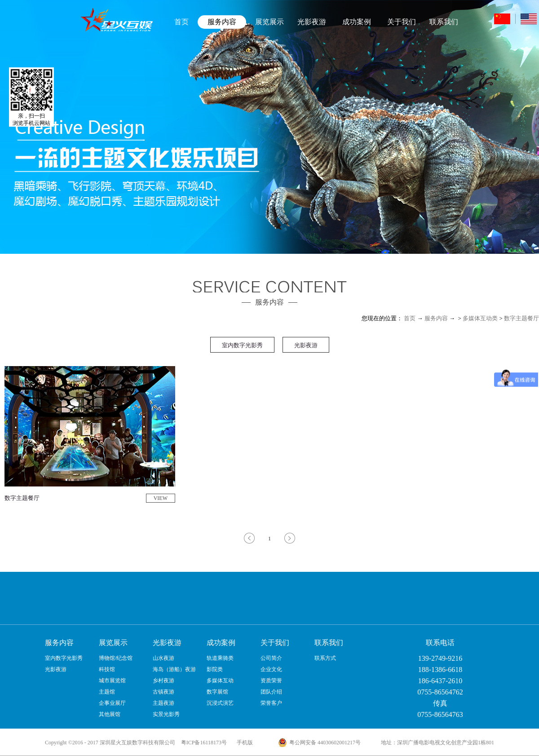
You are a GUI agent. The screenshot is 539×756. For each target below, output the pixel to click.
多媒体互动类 (480, 318)
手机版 (243, 743)
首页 (181, 22)
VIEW (161, 498)
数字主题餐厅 (521, 318)
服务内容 (436, 318)
